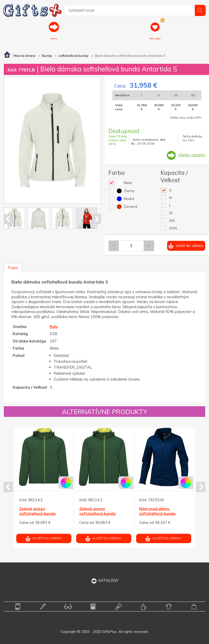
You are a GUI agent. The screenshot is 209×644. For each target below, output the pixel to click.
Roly (54, 327)
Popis (13, 268)
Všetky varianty (192, 155)
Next (96, 219)
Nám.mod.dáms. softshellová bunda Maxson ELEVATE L (157, 514)
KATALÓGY (105, 580)
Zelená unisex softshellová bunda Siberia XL (37, 514)
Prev (8, 219)
